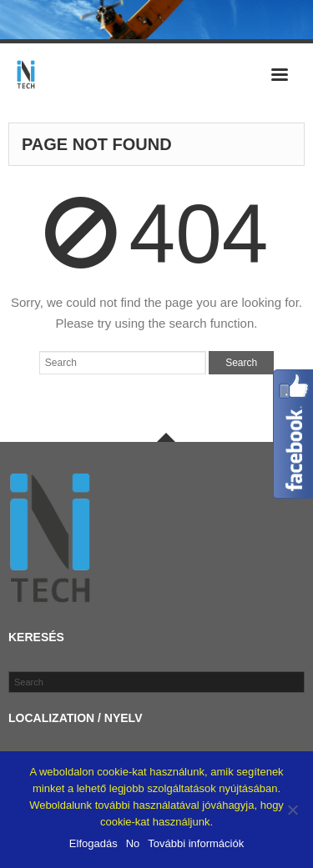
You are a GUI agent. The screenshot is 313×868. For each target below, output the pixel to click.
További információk (196, 843)
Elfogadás (93, 843)
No (133, 843)
